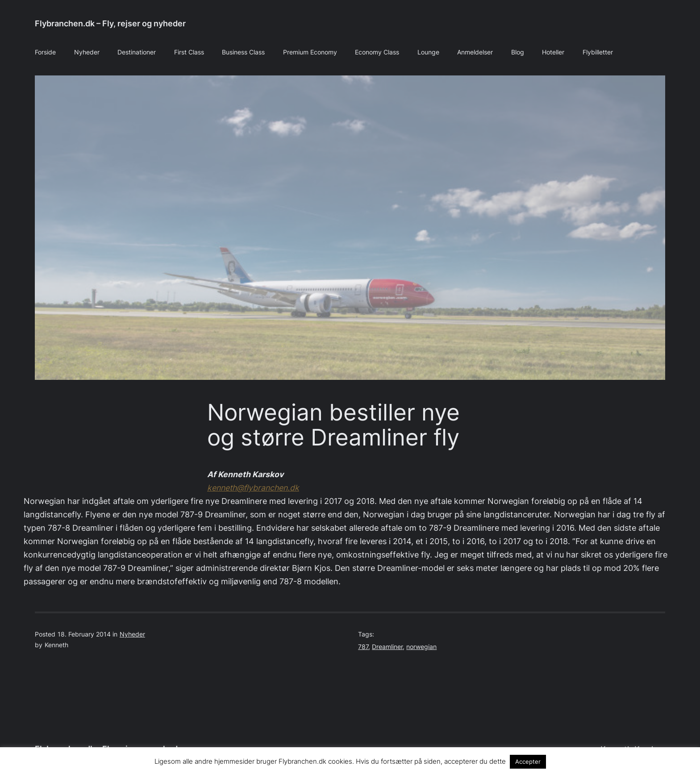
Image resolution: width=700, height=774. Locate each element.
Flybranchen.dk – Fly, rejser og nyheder (110, 23)
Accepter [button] (528, 762)
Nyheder (132, 634)
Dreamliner (387, 647)
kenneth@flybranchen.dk (253, 488)
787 (363, 647)
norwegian (421, 647)
